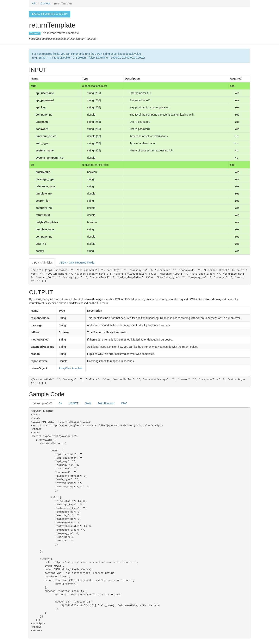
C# (60, 403)
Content (45, 3)
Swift (88, 403)
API (34, 3)
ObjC (124, 403)
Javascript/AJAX (42, 403)
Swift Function (106, 403)
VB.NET (74, 403)
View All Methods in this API (50, 14)
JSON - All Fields (42, 263)
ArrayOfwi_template (71, 368)
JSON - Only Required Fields (77, 263)
